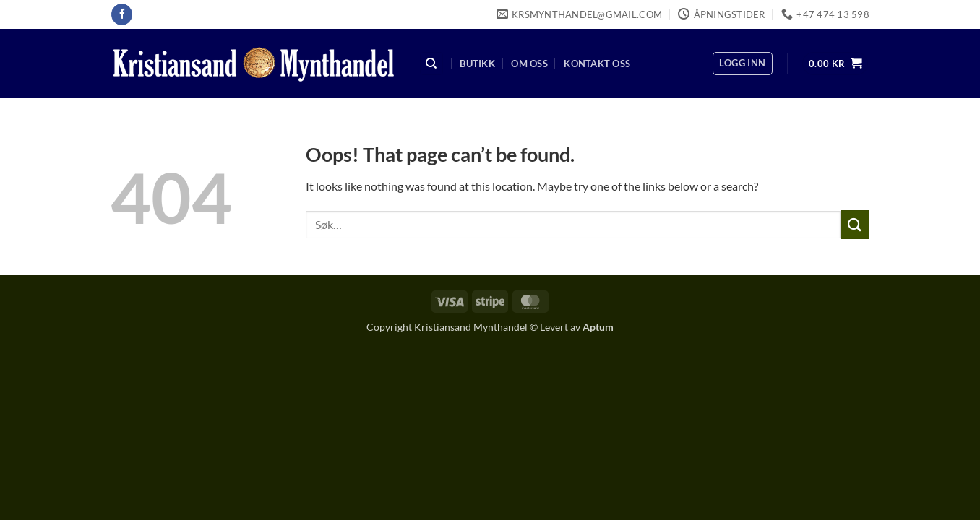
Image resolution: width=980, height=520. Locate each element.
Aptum (598, 327)
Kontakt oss (597, 64)
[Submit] (855, 224)
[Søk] (431, 64)
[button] (742, 64)
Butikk (477, 64)
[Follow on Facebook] (122, 14)
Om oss (529, 64)
